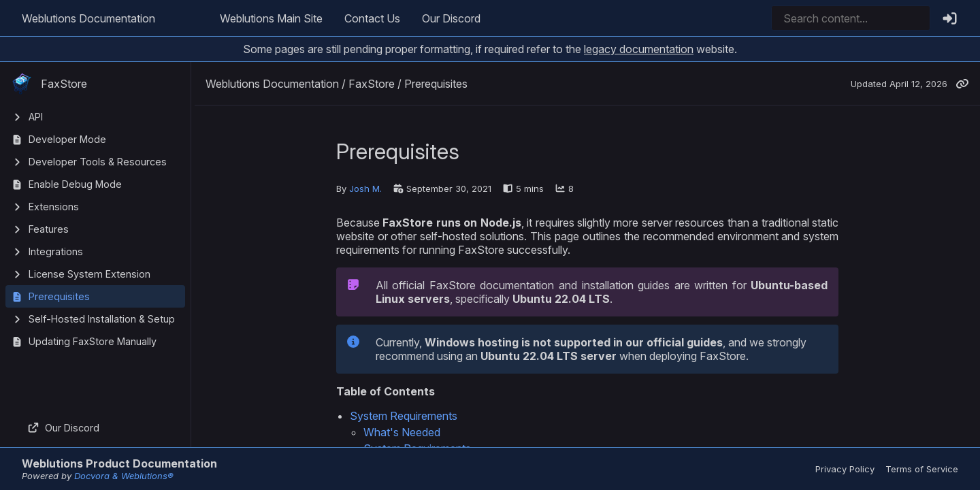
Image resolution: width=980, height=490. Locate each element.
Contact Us (372, 18)
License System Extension (89, 274)
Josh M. (365, 189)
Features (49, 229)
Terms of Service (922, 469)
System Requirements (404, 416)
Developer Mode (67, 139)
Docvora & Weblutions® (124, 476)
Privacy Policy (845, 469)
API (36, 117)
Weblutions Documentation (88, 18)
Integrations (56, 251)
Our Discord (451, 18)
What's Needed (402, 432)
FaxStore (49, 84)
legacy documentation (639, 49)
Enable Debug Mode (75, 184)
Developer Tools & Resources (98, 162)
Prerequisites (59, 296)
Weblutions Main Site (271, 18)
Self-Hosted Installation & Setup (102, 319)
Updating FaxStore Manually (93, 341)
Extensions (54, 207)
